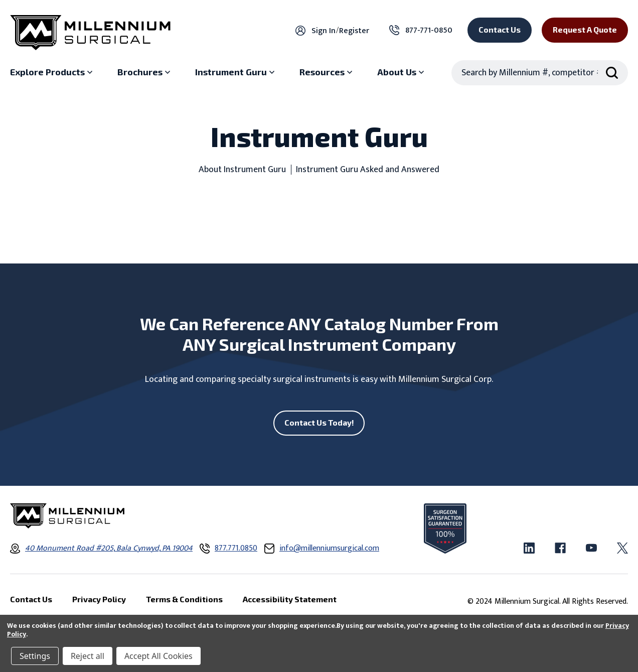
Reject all (88, 656)
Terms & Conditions (184, 599)
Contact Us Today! (319, 422)
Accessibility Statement (290, 599)
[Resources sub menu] (327, 72)
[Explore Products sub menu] (52, 72)
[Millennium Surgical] (90, 33)
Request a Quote (585, 29)
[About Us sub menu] (402, 72)
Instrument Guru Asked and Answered (368, 170)
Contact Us (500, 29)
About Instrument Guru (242, 170)
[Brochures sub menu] (145, 72)
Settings (35, 656)
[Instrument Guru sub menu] (236, 72)
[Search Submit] (612, 73)
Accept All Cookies (158, 656)
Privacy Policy (99, 599)
